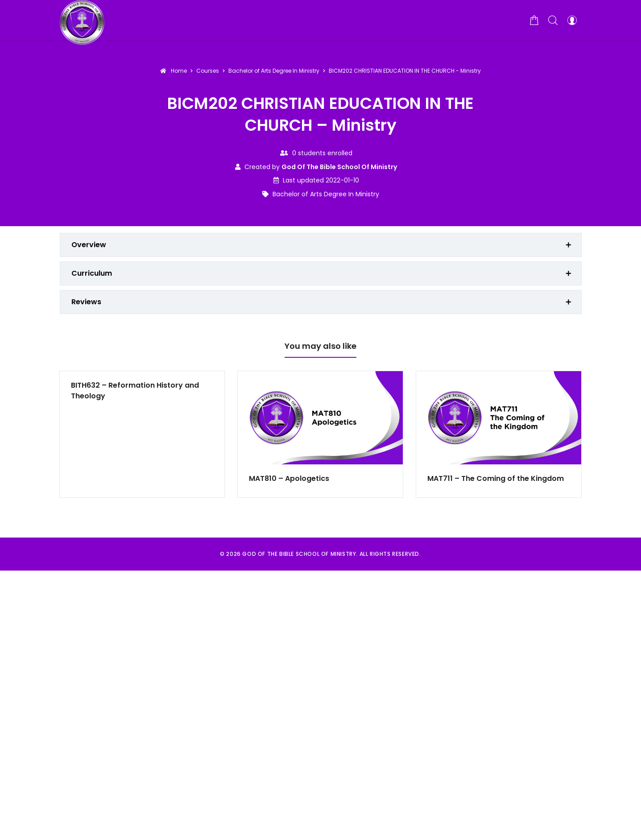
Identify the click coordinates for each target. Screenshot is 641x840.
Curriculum (92, 273)
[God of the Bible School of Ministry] (82, 20)
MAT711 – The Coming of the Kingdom (496, 478)
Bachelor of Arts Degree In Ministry (326, 194)
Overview (89, 245)
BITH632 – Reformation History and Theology (135, 391)
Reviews (86, 302)
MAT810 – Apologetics (289, 478)
